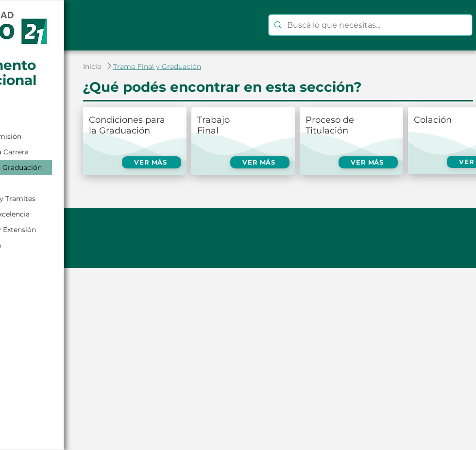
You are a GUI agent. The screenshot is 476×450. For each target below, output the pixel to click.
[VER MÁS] (152, 162)
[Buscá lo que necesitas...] (369, 25)
